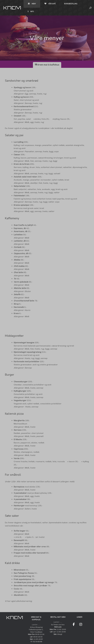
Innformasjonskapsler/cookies (41, 639)
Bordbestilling (52, 4)
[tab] (47, 57)
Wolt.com (58, 619)
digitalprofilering (68, 639)
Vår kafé (31, 4)
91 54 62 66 (38, 634)
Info (70, 4)
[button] (90, 4)
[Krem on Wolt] (74, 622)
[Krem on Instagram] (81, 617)
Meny (13, 4)
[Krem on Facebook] (74, 617)
